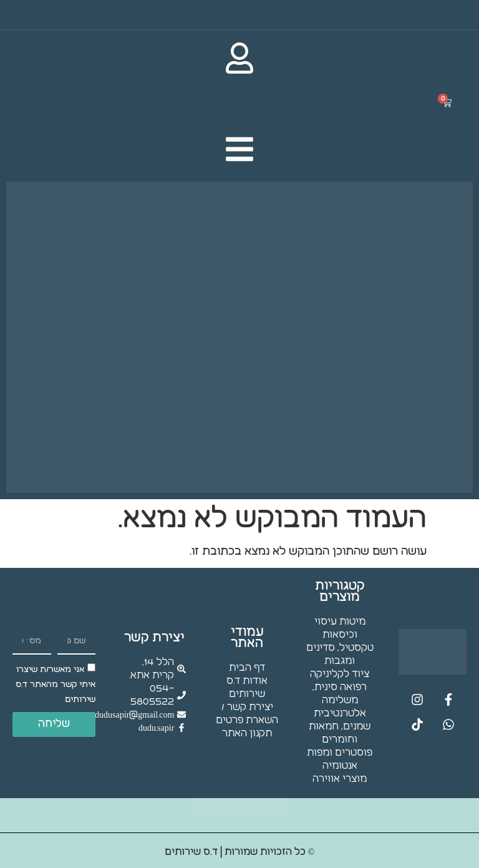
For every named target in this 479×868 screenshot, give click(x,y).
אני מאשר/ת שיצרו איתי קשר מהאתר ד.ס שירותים (56, 685)
